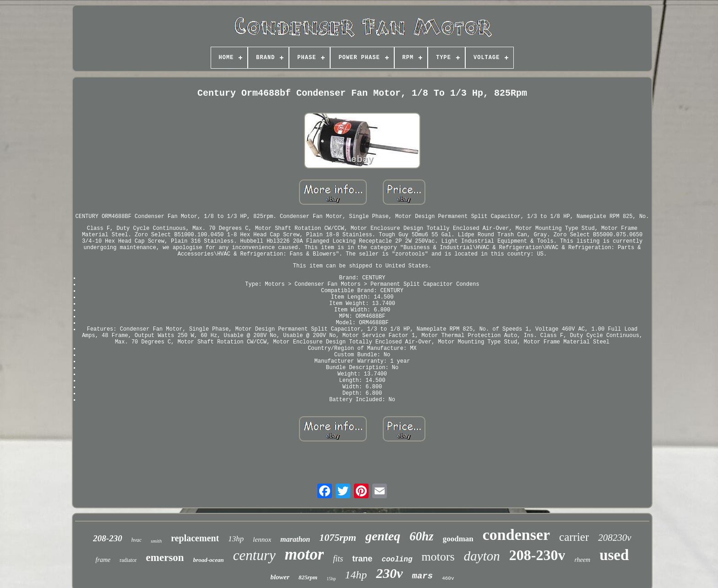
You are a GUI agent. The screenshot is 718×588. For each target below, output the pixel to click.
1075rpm (338, 537)
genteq (383, 536)
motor (305, 554)
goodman (458, 539)
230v (389, 573)
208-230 (107, 538)
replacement (195, 538)
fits (338, 559)
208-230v (537, 555)
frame (103, 560)
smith (156, 541)
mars (423, 576)
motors (438, 557)
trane (362, 559)
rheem (582, 560)
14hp (356, 575)
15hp (331, 579)
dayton (482, 556)
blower (280, 577)
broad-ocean (209, 560)
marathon (295, 539)
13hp (236, 539)
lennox (262, 539)
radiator (128, 560)
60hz (422, 536)
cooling (397, 560)
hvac (137, 540)
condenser (516, 535)
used (614, 555)
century (254, 555)
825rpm (308, 577)
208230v (615, 538)
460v (448, 578)
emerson (165, 558)
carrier (574, 537)
